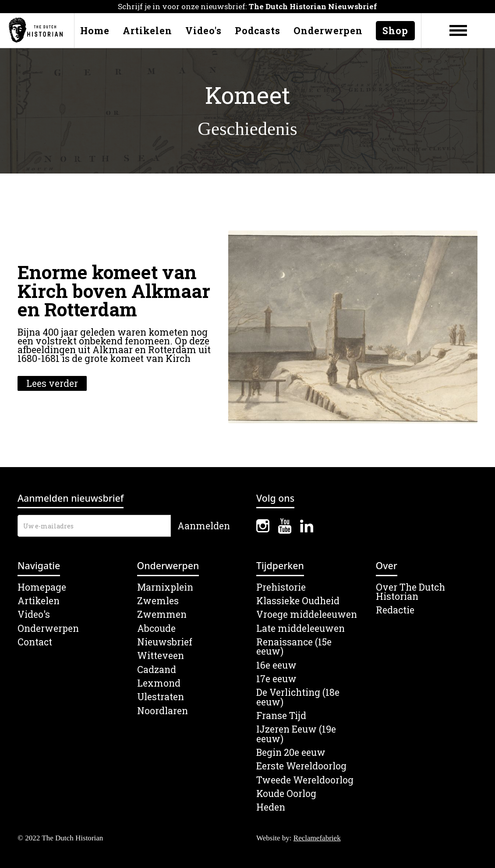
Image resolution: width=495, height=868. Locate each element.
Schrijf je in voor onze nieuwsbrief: (247, 6)
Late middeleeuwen (301, 629)
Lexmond (159, 683)
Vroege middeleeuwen (307, 615)
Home (95, 31)
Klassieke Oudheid (298, 601)
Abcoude (156, 629)
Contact (35, 642)
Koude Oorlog (286, 794)
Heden (271, 807)
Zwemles (158, 601)
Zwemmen (162, 615)
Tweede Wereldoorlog (305, 780)
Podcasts (258, 31)
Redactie (395, 610)
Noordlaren (163, 711)
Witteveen (161, 656)
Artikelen (147, 31)
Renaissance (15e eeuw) (294, 647)
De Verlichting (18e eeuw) (298, 697)
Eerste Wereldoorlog (301, 766)
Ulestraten (161, 697)
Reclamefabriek (317, 838)
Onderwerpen (328, 31)
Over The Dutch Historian (410, 592)
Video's (203, 31)
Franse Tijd (281, 716)
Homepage (42, 587)
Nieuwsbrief (165, 642)
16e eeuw (276, 665)
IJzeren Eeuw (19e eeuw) (296, 734)
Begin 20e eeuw (291, 753)
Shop (395, 31)
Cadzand (157, 670)
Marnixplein (165, 587)
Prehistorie (281, 587)
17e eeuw (276, 679)
